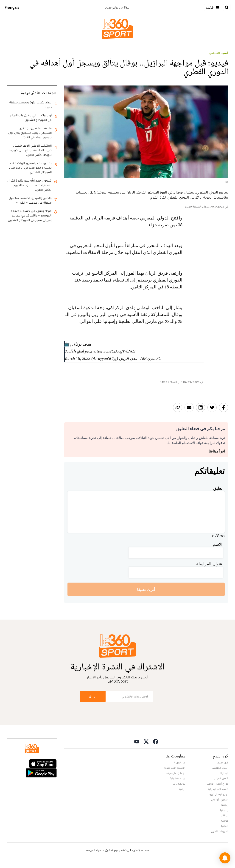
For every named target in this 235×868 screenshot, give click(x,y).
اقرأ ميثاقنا (217, 451)
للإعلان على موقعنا (174, 773)
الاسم (218, 544)
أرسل (93, 696)
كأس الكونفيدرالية (218, 789)
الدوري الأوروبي (220, 800)
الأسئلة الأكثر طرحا (175, 768)
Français (12, 7)
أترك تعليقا (146, 589)
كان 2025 (223, 763)
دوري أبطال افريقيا (217, 784)
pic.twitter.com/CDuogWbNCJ (110, 351)
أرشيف (181, 789)
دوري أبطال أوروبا (218, 794)
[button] (225, 858)
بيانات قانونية (178, 778)
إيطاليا (224, 815)
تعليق (218, 488)
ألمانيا (225, 826)
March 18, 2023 (77, 359)
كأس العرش (221, 778)
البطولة (224, 773)
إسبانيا (224, 810)
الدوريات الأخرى (220, 831)
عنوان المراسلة (209, 564)
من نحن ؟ (180, 763)
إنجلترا (225, 805)
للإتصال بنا (179, 784)
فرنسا (225, 821)
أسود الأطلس (219, 53)
